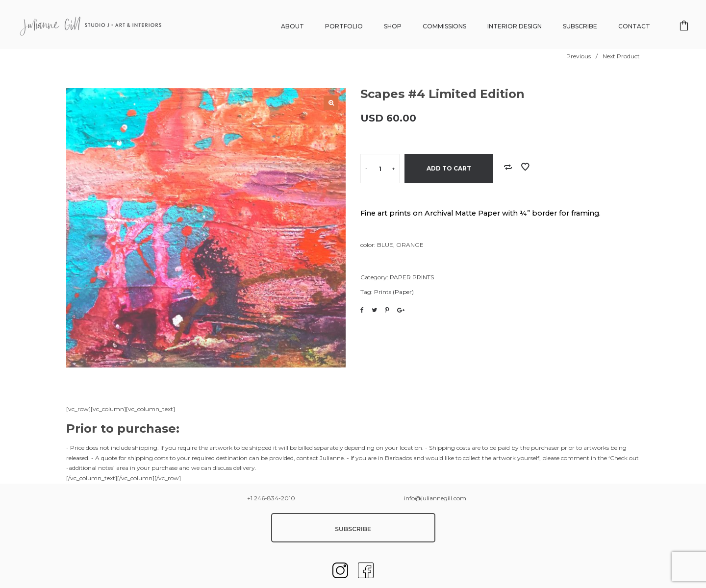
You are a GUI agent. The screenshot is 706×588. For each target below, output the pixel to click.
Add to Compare (508, 167)
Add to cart (449, 168)
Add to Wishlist (525, 167)
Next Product (621, 56)
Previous (579, 56)
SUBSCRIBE (353, 529)
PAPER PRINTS (412, 277)
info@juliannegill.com (435, 498)
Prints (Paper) (394, 292)
